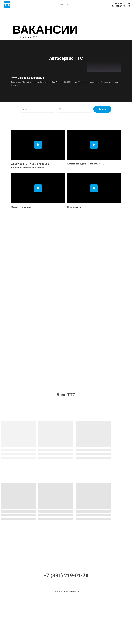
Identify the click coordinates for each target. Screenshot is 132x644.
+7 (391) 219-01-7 (120, 6)
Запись (60, 5)
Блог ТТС (71, 5)
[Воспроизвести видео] (38, 186)
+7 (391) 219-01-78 (66, 617)
